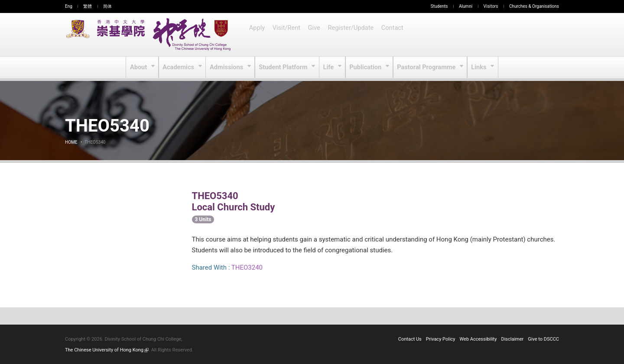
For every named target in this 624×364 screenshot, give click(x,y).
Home (71, 142)
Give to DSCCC (543, 339)
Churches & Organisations (534, 6)
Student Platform (284, 68)
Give (315, 35)
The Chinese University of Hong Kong (107, 350)
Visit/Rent (287, 35)
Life (329, 68)
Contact (392, 35)
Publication (366, 68)
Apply (257, 35)
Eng (69, 6)
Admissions (228, 68)
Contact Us (410, 339)
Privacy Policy (441, 339)
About (140, 68)
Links (478, 68)
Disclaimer (512, 339)
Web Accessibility (478, 339)
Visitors (491, 6)
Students (439, 6)
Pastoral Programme (426, 68)
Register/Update (351, 35)
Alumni (466, 6)
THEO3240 (247, 267)
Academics (180, 68)
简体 (107, 6)
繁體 (88, 6)
